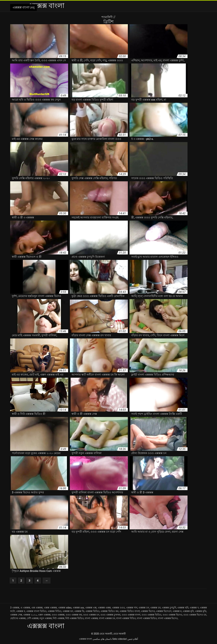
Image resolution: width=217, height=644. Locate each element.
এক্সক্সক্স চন (144, 608)
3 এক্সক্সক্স (15, 608)
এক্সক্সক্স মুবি (188, 612)
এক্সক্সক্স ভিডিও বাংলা (130, 612)
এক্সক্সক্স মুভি (201, 612)
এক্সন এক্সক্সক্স (44, 615)
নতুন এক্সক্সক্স (46, 619)
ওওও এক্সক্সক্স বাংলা (131, 615)
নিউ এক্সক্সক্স (58, 619)
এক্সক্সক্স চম (155, 608)
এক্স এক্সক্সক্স (37, 608)
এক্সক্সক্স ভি (79, 612)
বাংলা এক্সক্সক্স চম (107, 619)
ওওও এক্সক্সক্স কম (74, 615)
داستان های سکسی (102, 640)
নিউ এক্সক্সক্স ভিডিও (75, 619)
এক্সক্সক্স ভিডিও (92, 612)
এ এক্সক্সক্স (25, 608)
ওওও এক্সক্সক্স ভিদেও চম (195, 615)
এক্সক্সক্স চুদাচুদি (169, 608)
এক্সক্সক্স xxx (78, 608)
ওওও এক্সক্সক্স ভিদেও (172, 615)
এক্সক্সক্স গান (132, 608)
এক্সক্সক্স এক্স (91, 608)
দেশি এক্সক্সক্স (33, 619)
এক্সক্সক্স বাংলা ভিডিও (36, 612)
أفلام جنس (133, 640)
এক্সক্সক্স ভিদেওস (164, 612)
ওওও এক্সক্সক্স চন (91, 615)
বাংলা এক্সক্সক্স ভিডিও (147, 619)
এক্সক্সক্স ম (177, 612)
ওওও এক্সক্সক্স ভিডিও (151, 615)
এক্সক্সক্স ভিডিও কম (109, 612)
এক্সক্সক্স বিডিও (55, 612)
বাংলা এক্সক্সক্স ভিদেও (168, 619)
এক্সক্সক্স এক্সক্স (104, 608)
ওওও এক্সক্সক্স (58, 615)
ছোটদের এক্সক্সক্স (18, 619)
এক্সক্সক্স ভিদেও (148, 612)
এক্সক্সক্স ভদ (68, 612)
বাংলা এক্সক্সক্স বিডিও (126, 619)
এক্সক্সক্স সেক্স (16, 615)
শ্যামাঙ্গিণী (107, 17)
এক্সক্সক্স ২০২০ (30, 615)
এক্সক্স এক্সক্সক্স (50, 608)
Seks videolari (120, 640)
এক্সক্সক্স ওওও (119, 608)
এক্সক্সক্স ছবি (183, 608)
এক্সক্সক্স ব (21, 612)
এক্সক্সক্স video (65, 608)
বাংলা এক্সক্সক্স (91, 619)
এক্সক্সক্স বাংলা (85, 640)
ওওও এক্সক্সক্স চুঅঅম (110, 615)
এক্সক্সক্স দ (194, 608)
